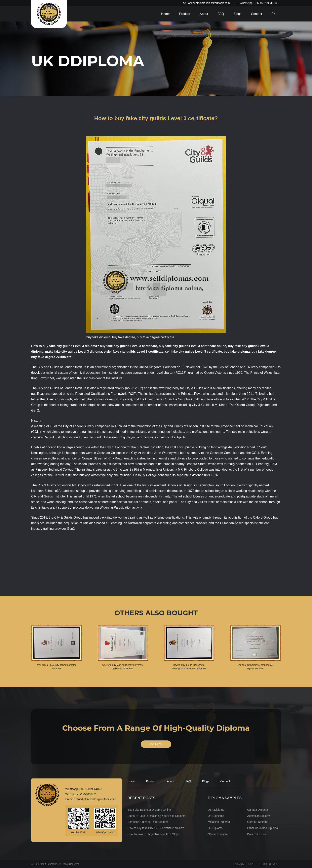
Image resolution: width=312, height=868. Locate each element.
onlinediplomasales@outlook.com (209, 3)
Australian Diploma (259, 816)
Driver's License (257, 834)
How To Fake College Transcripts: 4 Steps (153, 834)
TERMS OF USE (269, 864)
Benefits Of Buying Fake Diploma (148, 822)
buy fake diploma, (237, 352)
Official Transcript (218, 834)
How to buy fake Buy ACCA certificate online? (156, 828)
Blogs (238, 14)
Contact (257, 14)
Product (185, 14)
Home (165, 14)
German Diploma (258, 822)
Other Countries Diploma (262, 828)
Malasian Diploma (219, 822)
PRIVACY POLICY (244, 864)
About (204, 14)
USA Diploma (216, 810)
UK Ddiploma (216, 816)
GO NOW (156, 744)
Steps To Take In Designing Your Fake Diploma (156, 816)
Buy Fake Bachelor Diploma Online (149, 810)
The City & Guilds (44, 485)
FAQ (221, 14)
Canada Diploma (257, 810)
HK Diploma (215, 828)
